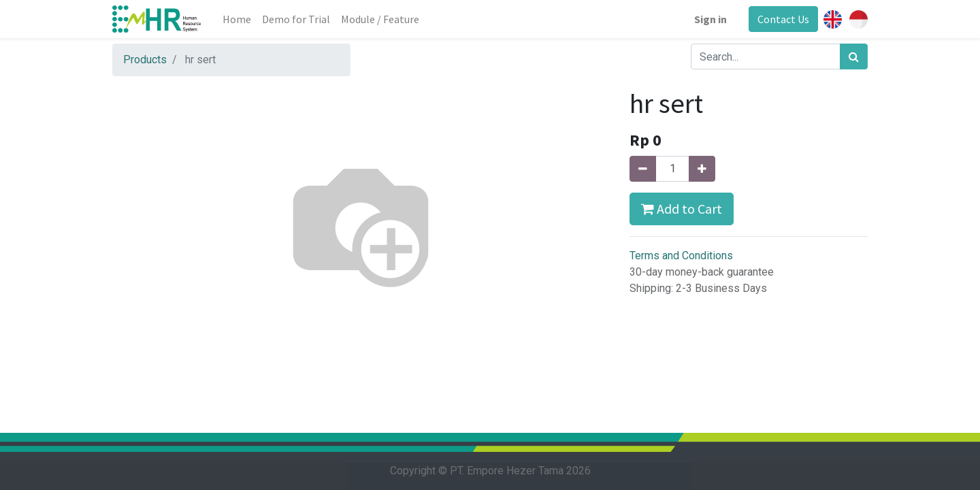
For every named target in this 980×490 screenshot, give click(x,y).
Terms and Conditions (681, 256)
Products (145, 60)
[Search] (854, 56)
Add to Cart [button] (682, 209)
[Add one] (702, 169)
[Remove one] (643, 169)
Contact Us (783, 19)
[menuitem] (237, 19)
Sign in (710, 19)
